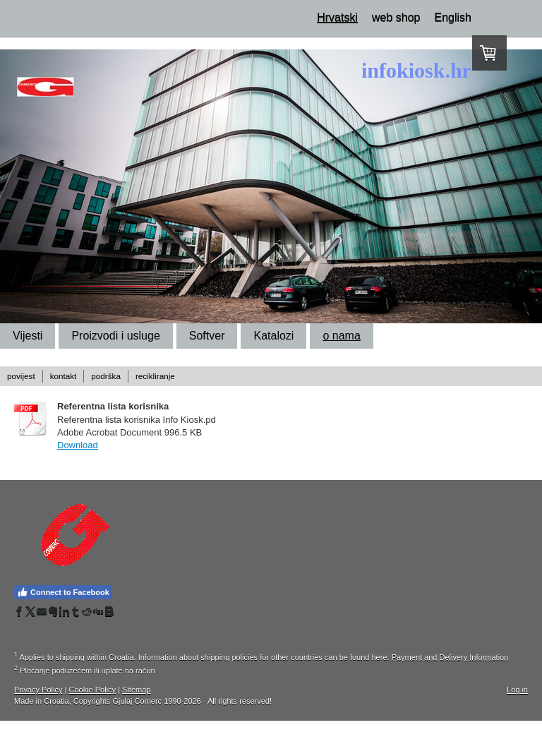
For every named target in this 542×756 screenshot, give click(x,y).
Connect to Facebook (63, 592)
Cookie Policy (92, 690)
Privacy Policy (38, 690)
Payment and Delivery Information (450, 657)
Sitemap (136, 690)
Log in (517, 690)
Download (78, 445)
